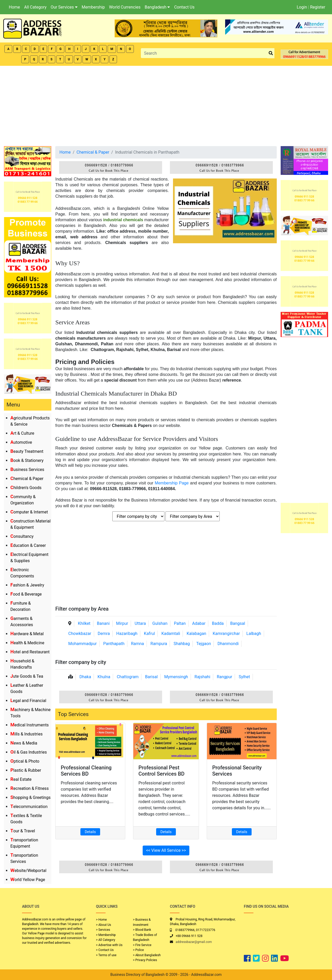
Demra (104, 634)
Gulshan (160, 623)
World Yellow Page (28, 880)
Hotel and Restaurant (30, 652)
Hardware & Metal (27, 634)
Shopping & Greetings (30, 797)
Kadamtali (171, 634)
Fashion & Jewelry (27, 585)
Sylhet (244, 677)
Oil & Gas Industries (29, 752)
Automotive (21, 442)
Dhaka (85, 677)
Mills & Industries (26, 734)
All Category (35, 7)
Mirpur (122, 623)
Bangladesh (157, 7)
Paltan (180, 623)
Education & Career (28, 545)
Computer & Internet (29, 512)
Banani (103, 623)
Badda (218, 623)
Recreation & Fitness (30, 788)
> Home (101, 920)
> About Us (103, 925)
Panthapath (114, 644)
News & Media (24, 743)
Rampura (159, 644)
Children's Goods (26, 488)
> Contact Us (105, 950)
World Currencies (125, 7)
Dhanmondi (228, 644)
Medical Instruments (30, 725)
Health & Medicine (27, 643)
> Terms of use (106, 955)
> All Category (106, 940)
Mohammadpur (82, 644)
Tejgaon (204, 644)
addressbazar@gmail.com (194, 942)
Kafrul (149, 634)
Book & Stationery (27, 460)
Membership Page (172, 483)
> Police (139, 950)
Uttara (140, 623)
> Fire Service (142, 945)
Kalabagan (196, 634)
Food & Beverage (26, 594)
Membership (93, 7)
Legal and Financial (28, 701)
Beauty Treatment (27, 451)
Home (14, 7)
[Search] (204, 53)
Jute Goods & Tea (27, 676)
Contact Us (184, 7)
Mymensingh (176, 677)
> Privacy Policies (145, 960)
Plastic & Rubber (26, 770)
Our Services (64, 7)
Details (90, 832)
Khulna (104, 677)
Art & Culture (22, 433)
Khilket (84, 623)
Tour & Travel (23, 831)
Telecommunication (29, 807)
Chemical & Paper (27, 479)
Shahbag (182, 644)
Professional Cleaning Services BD (86, 771)
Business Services (27, 470)
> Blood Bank (142, 930)
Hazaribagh (127, 634)
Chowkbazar (80, 634)
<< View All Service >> (166, 850)
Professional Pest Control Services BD (162, 771)
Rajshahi (202, 677)
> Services (103, 930)
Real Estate (21, 779)
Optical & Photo (25, 761)
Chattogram (128, 677)
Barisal (151, 677)
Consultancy (22, 536)
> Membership (106, 935)
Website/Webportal (28, 871)
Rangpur (225, 677)
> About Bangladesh (147, 955)
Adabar (199, 623)
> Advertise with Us (109, 945)
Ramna (137, 644)
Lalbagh (254, 634)
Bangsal (237, 623)
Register (318, 7)
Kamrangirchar (226, 634)
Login (302, 7)
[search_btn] (271, 53)
